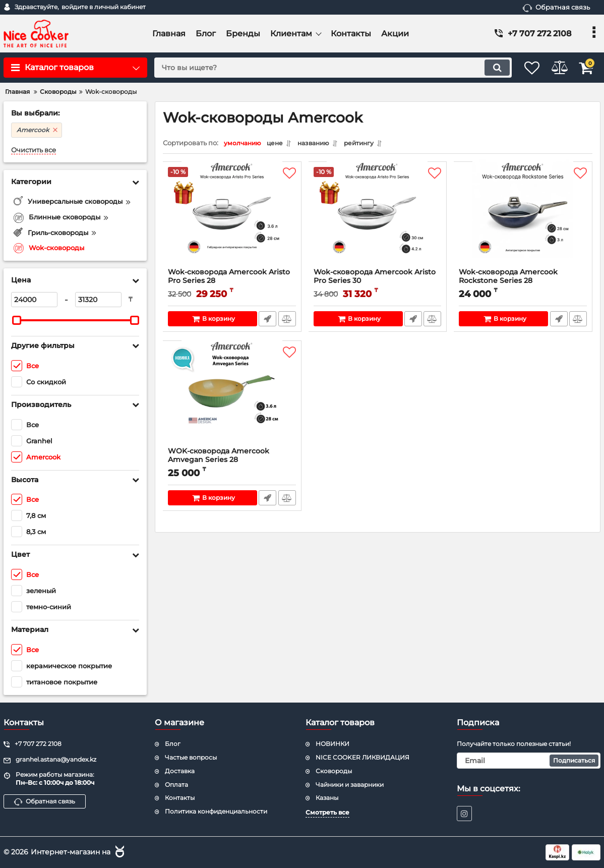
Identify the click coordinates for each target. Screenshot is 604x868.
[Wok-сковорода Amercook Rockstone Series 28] (523, 220)
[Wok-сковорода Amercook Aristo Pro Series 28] (232, 220)
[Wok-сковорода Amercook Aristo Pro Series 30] (378, 220)
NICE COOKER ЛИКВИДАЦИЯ (363, 757)
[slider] (17, 320)
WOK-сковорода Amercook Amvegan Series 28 (232, 462)
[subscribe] (529, 761)
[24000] (34, 300)
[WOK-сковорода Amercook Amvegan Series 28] (232, 399)
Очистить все (34, 150)
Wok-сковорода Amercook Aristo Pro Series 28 (232, 283)
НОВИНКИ (333, 744)
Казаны (327, 798)
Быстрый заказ (267, 321)
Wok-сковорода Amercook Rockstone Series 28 (523, 283)
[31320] (98, 300)
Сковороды (334, 771)
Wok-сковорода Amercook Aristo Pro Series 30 (378, 283)
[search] (321, 68)
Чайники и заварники (350, 785)
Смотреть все (327, 812)
